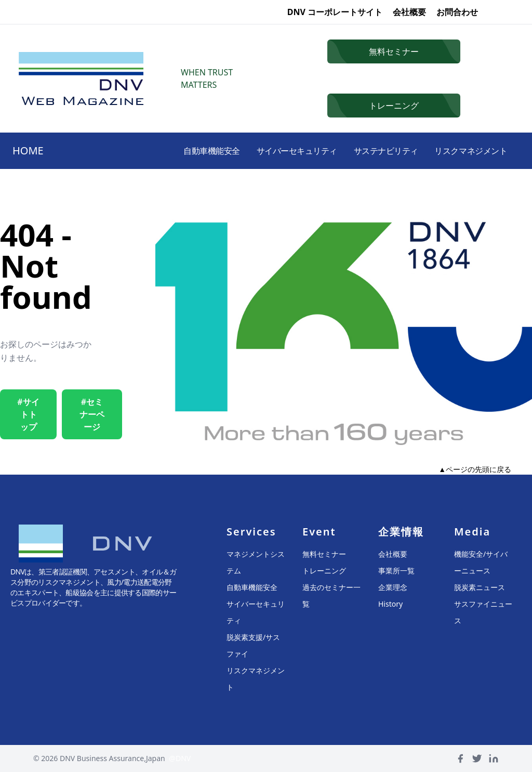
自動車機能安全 (187, 151)
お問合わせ (457, 12)
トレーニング (324, 571)
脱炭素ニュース (480, 587)
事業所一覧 (396, 571)
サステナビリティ (376, 151)
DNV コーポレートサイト (335, 12)
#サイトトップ (28, 414)
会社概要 (409, 12)
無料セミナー (324, 554)
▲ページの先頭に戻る (475, 469)
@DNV (180, 758)
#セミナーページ (92, 414)
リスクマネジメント (467, 151)
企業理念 (393, 587)
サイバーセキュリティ (280, 151)
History (390, 604)
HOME (28, 151)
